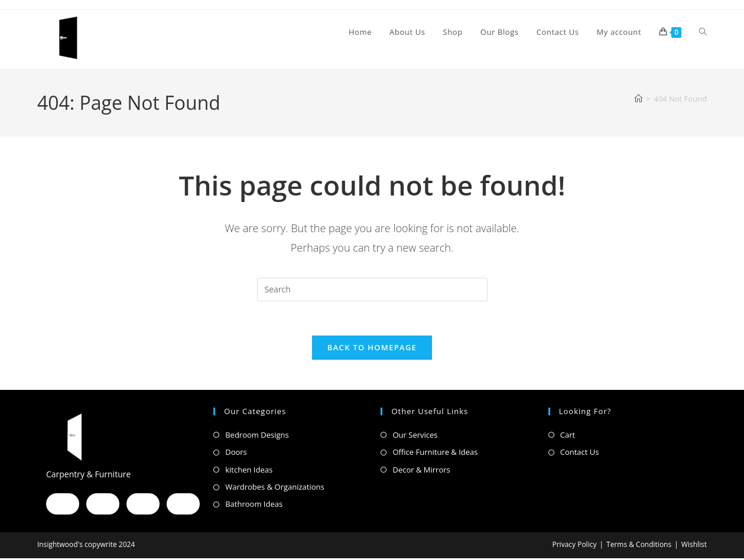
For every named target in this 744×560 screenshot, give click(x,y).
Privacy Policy (574, 546)
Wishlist (694, 546)
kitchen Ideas (249, 471)
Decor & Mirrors (421, 471)
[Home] (639, 99)
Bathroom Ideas (254, 506)
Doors (236, 454)
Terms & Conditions (639, 546)
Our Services (415, 437)
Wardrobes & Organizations (274, 489)
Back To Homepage (372, 349)
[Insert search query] (372, 289)
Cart (568, 437)
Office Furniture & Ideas (435, 454)
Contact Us (580, 454)
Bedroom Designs (257, 437)
